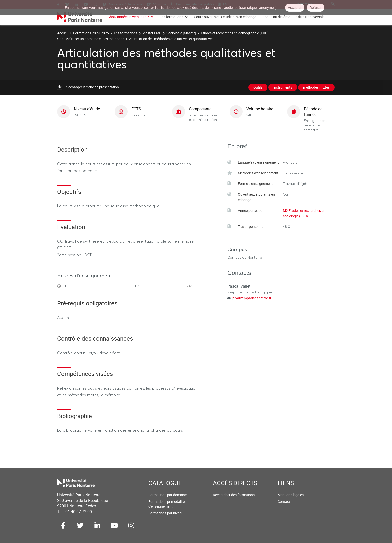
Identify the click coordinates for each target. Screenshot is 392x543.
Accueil (63, 33)
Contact (284, 502)
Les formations (171, 17)
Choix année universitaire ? (128, 17)
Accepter (295, 8)
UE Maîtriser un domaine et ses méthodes (92, 39)
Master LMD (152, 33)
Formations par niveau (166, 513)
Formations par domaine (168, 495)
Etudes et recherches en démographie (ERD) (235, 33)
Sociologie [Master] (181, 33)
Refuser (316, 8)
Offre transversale (310, 17)
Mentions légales (291, 495)
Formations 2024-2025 (91, 33)
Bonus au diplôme (276, 17)
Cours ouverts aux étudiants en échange (225, 17)
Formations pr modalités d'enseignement (167, 504)
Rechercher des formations (234, 495)
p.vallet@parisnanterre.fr (252, 298)
